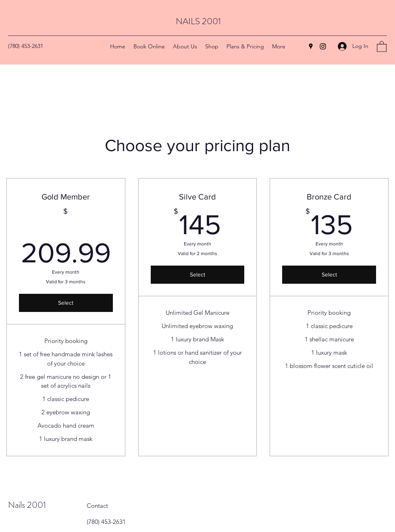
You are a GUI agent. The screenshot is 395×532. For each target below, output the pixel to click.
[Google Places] (311, 46)
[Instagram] (323, 46)
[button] (382, 46)
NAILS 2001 (198, 21)
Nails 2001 (27, 505)
